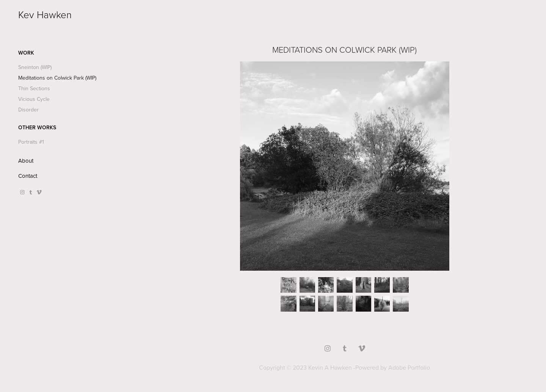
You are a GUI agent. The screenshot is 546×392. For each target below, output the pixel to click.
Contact (28, 176)
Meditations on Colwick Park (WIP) (57, 78)
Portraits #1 (31, 142)
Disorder (28, 110)
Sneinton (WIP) (35, 67)
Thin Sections (34, 88)
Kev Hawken (45, 14)
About (26, 161)
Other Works (37, 127)
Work (26, 53)
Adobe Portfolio (409, 367)
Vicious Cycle (34, 99)
